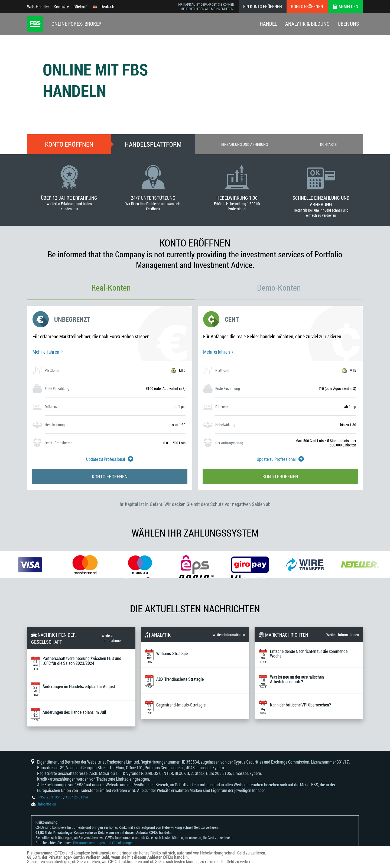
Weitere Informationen (112, 638)
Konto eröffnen (307, 6)
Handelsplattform (153, 144)
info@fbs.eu (47, 804)
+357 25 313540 (50, 797)
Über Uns (348, 24)
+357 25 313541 (78, 797)
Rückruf (80, 7)
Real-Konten (111, 287)
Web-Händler (38, 7)
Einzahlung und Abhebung (245, 144)
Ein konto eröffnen (263, 6)
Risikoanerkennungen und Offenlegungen (103, 843)
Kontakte (61, 7)
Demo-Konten (279, 287)
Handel (268, 24)
